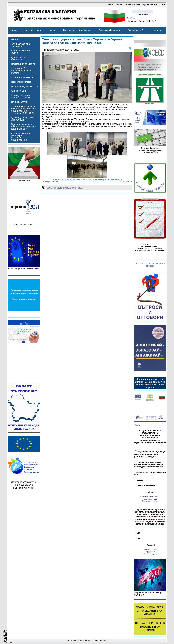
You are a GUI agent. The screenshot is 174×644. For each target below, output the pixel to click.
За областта (85, 30)
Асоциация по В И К (138, 30)
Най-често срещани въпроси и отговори (150, 265)
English (162, 5)
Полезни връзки (132, 5)
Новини (52, 30)
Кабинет (14, 30)
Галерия (119, 5)
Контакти (157, 30)
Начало (110, 5)
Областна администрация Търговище (65, 188)
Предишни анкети (150, 501)
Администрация (33, 30)
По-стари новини (50, 182)
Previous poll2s (150, 554)
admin (157, 497)
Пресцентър (69, 30)
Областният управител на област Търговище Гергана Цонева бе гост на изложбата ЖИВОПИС (82, 41)
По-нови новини (125, 182)
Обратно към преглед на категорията (70, 179)
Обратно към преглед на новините (106, 179)
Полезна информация (109, 30)
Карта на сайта (149, 5)
